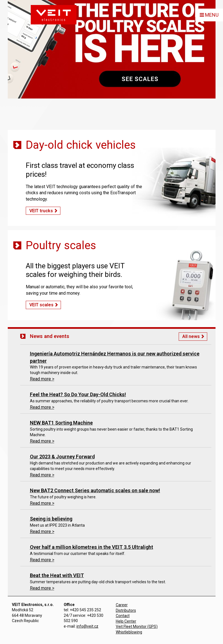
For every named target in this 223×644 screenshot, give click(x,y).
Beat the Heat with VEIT (57, 575)
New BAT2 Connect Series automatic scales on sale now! (95, 490)
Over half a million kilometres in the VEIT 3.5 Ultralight (92, 547)
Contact (123, 616)
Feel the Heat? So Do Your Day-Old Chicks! (78, 394)
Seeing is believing (51, 519)
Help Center (126, 621)
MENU (209, 15)
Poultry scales (61, 245)
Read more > (42, 379)
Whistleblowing (129, 632)
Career (122, 605)
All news (191, 336)
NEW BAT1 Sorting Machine (61, 423)
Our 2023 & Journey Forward (62, 457)
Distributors (126, 610)
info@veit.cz (87, 626)
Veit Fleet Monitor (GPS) (137, 627)
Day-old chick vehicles (81, 145)
